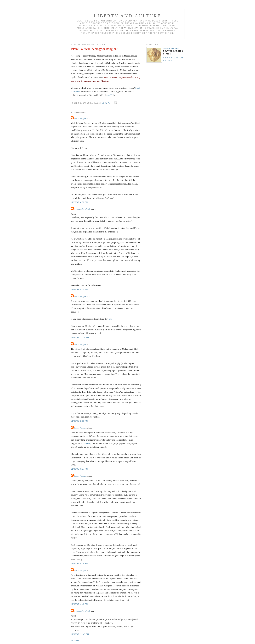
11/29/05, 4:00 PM (79, 202)
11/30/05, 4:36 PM (79, 563)
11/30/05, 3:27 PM (79, 469)
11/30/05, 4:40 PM (79, 604)
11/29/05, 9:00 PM (79, 290)
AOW (111, 95)
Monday (87, 443)
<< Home (75, 640)
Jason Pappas (80, 118)
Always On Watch (82, 209)
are (110, 319)
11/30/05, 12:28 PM (80, 338)
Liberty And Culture (127, 16)
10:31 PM (106, 103)
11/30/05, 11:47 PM (80, 634)
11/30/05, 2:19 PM (79, 421)
